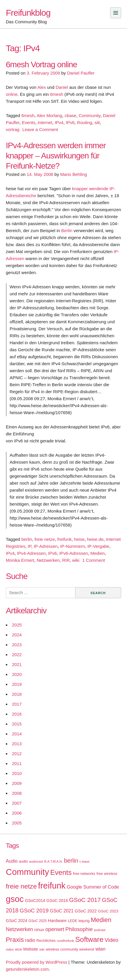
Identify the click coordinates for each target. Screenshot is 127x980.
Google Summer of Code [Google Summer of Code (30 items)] (93, 887)
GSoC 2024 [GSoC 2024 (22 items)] (17, 921)
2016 (17, 714)
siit (97, 122)
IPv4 (59, 122)
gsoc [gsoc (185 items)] (15, 899)
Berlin (67, 231)
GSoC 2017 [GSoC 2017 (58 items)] (85, 900)
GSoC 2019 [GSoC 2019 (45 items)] (34, 911)
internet (45, 122)
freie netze (45, 539)
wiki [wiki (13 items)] (42, 949)
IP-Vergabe (98, 546)
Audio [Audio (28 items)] (12, 861)
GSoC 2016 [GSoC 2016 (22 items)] (57, 900)
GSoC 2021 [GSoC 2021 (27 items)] (62, 911)
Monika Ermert (20, 560)
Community (90, 115)
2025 (17, 625)
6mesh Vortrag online (42, 65)
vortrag (13, 129)
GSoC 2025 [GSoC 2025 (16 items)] (38, 921)
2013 (17, 744)
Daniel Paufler (81, 73)
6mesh (57, 94)
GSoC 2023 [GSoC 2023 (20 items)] (108, 911)
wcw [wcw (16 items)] (18, 949)
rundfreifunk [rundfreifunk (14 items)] (65, 941)
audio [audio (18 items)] (23, 861)
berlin (27, 539)
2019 (17, 684)
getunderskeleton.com (27, 969)
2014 (17, 734)
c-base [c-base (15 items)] (84, 861)
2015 (17, 724)
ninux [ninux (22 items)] (39, 930)
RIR (66, 560)
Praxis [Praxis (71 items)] (15, 940)
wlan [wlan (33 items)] (100, 949)
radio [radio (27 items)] (30, 940)
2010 (17, 773)
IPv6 (70, 122)
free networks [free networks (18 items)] (84, 874)
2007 (17, 803)
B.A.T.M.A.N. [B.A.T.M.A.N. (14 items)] (54, 861)
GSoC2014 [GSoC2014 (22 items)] (35, 900)
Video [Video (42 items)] (111, 940)
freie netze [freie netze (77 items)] (21, 886)
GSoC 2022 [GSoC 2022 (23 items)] (86, 911)
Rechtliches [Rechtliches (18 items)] (46, 941)
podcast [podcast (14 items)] (100, 930)
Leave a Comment (40, 129)
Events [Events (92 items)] (61, 872)
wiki (76, 560)
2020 (17, 674)
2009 (17, 783)
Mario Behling (74, 174)
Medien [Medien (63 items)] (101, 920)
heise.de (95, 539)
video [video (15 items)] (10, 949)
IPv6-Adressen (73, 553)
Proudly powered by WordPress (37, 962)
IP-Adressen (46, 546)
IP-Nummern (73, 546)
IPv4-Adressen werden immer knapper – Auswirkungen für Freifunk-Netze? (56, 156)
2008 (17, 793)
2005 (17, 823)
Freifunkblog (28, 13)
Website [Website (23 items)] (31, 949)
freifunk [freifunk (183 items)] (52, 886)
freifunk (65, 539)
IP (29, 546)
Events (29, 122)
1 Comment (94, 560)
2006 (17, 813)
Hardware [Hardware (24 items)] (57, 921)
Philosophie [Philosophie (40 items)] (79, 929)
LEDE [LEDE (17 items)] (73, 921)
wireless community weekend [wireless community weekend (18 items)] (70, 949)
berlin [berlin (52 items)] (71, 861)
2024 (17, 635)
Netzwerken (48, 560)
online (12, 94)
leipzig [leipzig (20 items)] (84, 921)
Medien (97, 553)
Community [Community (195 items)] (27, 872)
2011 (17, 763)
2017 (17, 704)
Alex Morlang (50, 115)
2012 (17, 754)
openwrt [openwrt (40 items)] (55, 929)
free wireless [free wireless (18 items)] (107, 874)
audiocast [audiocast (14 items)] (36, 861)
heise (79, 539)
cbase (70, 115)
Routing (84, 122)
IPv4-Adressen (31, 553)
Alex (42, 87)
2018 (17, 694)
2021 (17, 664)
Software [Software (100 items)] (89, 939)
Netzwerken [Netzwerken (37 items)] (19, 929)
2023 (17, 645)
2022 (17, 655)
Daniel (62, 87)
